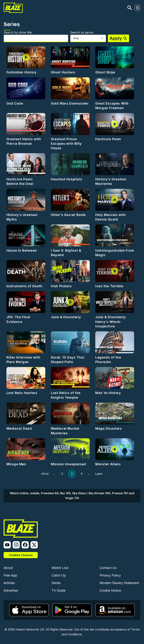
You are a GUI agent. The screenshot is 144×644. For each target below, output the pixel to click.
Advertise (11, 590)
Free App (10, 575)
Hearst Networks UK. (30, 629)
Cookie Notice (110, 590)
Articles (9, 583)
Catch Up (59, 575)
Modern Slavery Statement (119, 583)
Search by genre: (82, 32)
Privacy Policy (110, 575)
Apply (116, 38)
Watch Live (60, 568)
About (8, 568)
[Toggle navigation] (138, 8)
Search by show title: (18, 32)
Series (56, 583)
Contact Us (108, 568)
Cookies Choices (21, 555)
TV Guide (59, 590)
